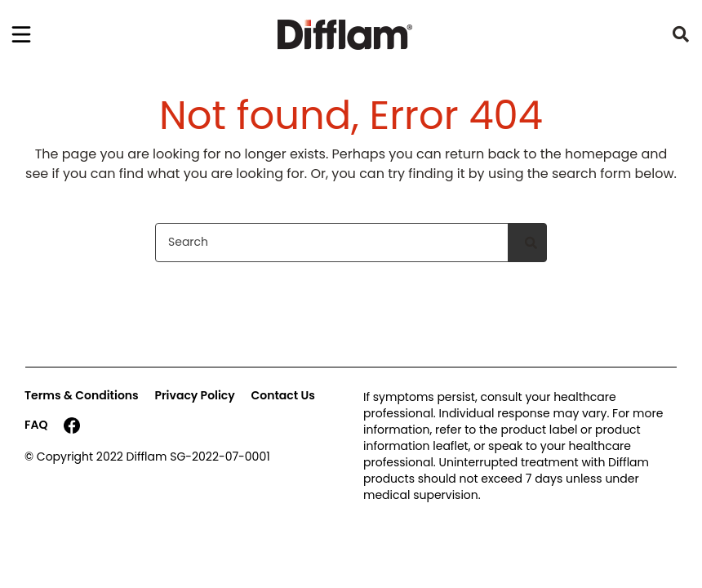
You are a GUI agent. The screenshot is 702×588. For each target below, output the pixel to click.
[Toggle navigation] (21, 34)
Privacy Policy (194, 395)
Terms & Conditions (82, 395)
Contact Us (283, 395)
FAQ (36, 425)
